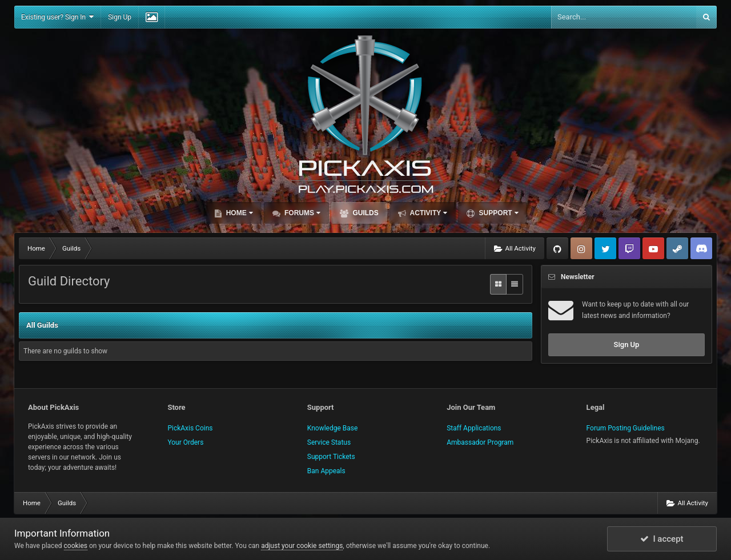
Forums (302, 213)
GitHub (557, 248)
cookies (76, 546)
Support (497, 213)
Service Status (329, 442)
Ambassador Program (480, 442)
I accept (662, 539)
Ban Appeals (326, 471)
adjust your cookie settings (302, 546)
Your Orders (185, 442)
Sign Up (120, 17)
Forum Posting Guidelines (626, 428)
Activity (428, 213)
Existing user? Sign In (57, 17)
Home (238, 213)
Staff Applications (474, 428)
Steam (677, 248)
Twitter (605, 248)
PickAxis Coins (190, 428)
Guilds (365, 213)
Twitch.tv (629, 248)
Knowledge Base (333, 428)
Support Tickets (331, 457)
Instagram (581, 248)
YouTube (653, 248)
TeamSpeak (701, 248)
